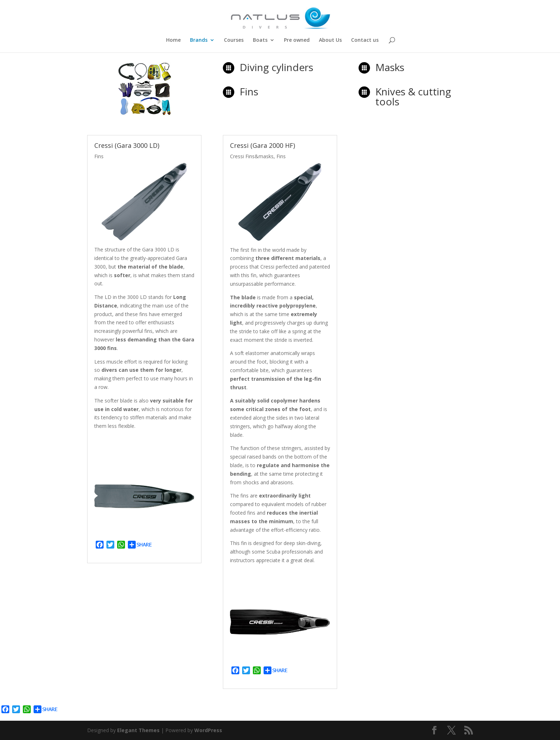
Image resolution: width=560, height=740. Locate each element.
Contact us (365, 40)
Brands (199, 40)
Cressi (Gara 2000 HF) (262, 145)
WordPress (208, 730)
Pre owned (297, 40)
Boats (260, 40)
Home (173, 40)
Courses (234, 40)
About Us (330, 40)
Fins (99, 156)
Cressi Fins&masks (252, 156)
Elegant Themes (138, 730)
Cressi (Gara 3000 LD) (127, 145)
